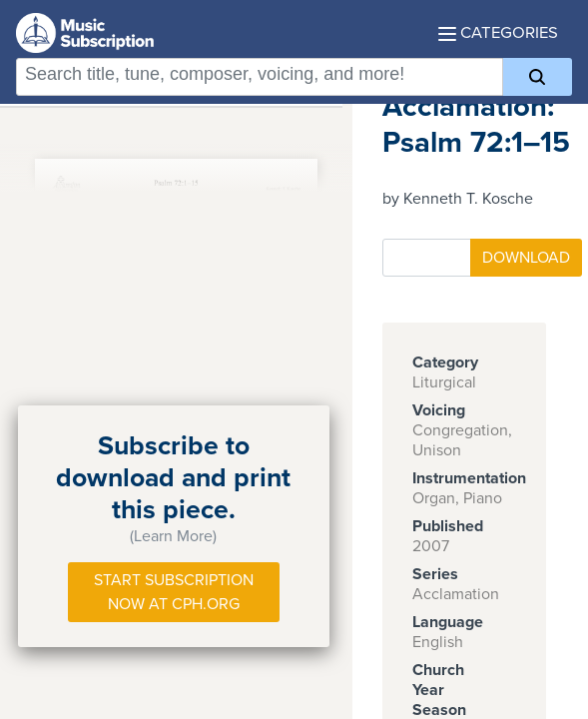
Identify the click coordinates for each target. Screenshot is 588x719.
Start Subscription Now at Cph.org (174, 592)
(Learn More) (173, 536)
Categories (498, 33)
